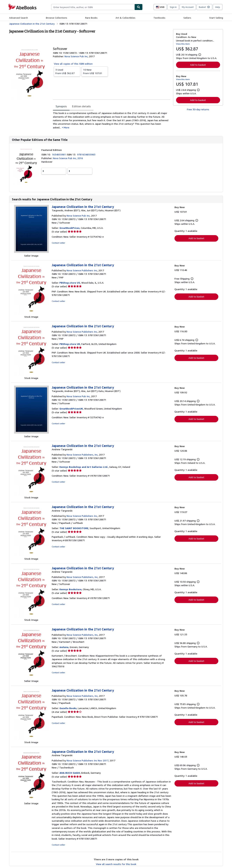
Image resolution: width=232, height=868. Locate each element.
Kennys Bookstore (70, 589)
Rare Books (91, 18)
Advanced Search (19, 18)
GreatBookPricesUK (71, 409)
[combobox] (93, 7)
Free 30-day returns (198, 109)
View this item (183, 44)
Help (218, 7)
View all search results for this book (116, 864)
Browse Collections (57, 18)
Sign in (173, 7)
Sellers (187, 18)
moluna (64, 647)
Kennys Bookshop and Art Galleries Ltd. (84, 467)
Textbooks (159, 18)
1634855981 (59, 154)
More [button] (66, 127)
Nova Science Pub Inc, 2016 (68, 158)
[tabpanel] (112, 120)
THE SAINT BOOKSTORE (74, 528)
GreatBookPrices (70, 228)
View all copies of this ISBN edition (73, 64)
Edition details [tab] (81, 106)
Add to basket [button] (198, 65)
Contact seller (58, 243)
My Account (188, 7)
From (67, 71)
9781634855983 (86, 154)
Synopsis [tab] (61, 106)
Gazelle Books (68, 708)
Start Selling (216, 18)
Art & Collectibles (125, 18)
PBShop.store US (70, 283)
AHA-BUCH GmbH (70, 773)
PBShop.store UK (70, 344)
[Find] (139, 7)
